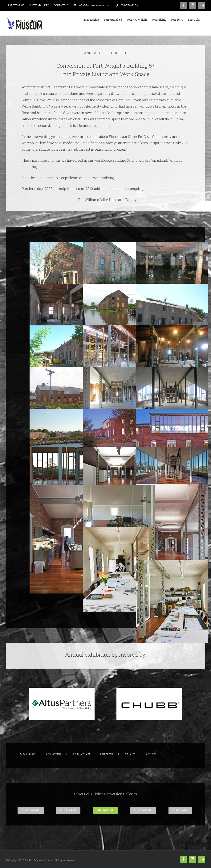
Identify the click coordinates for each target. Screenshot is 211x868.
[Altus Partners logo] (62, 689)
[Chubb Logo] (149, 689)
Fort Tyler (150, 754)
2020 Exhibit (27, 754)
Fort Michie (107, 754)
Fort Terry (129, 754)
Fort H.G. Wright (81, 754)
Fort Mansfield (53, 754)
